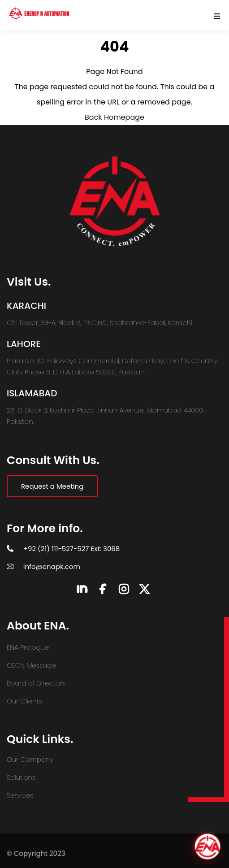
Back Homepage (114, 117)
